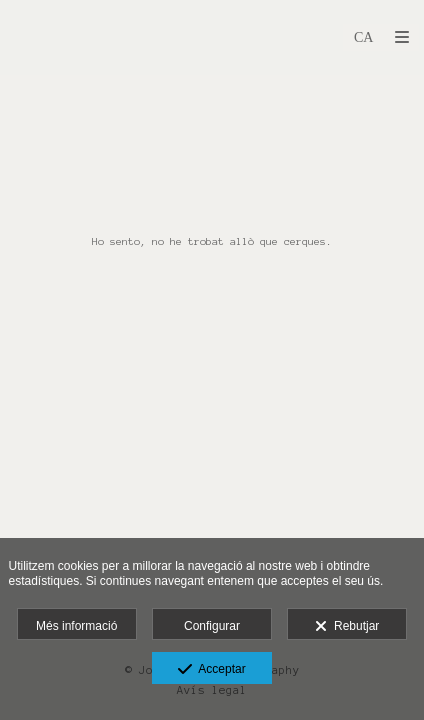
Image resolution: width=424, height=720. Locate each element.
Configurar (212, 626)
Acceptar (211, 670)
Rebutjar (347, 627)
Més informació (76, 626)
